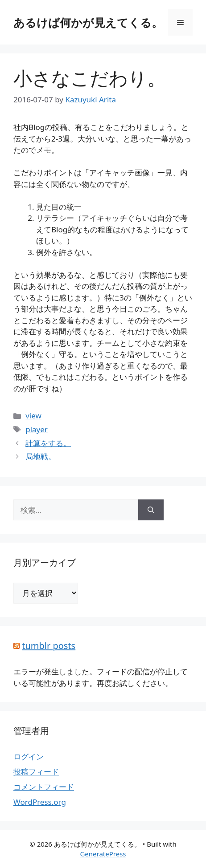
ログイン (29, 756)
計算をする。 (48, 443)
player (37, 429)
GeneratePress (103, 854)
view (33, 416)
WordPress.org (40, 802)
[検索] (151, 510)
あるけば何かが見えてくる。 (88, 22)
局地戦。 (41, 456)
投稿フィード (36, 772)
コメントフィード (44, 787)
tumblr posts (49, 646)
